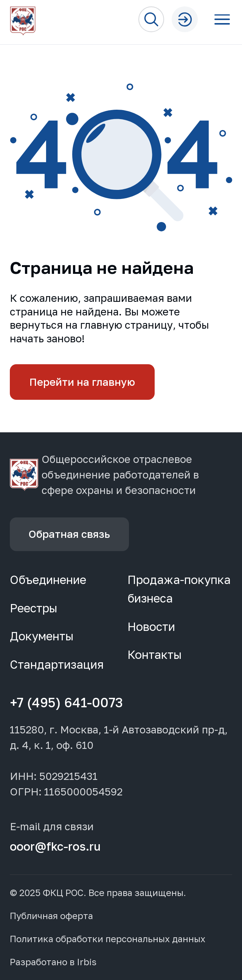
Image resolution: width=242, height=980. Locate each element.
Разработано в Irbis (53, 962)
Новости (151, 627)
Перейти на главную (82, 382)
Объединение (48, 580)
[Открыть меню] (222, 19)
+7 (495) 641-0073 (66, 703)
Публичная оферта (51, 916)
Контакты (155, 655)
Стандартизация (57, 664)
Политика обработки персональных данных (108, 939)
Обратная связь (69, 534)
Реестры (34, 608)
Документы (42, 636)
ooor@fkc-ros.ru (55, 846)
